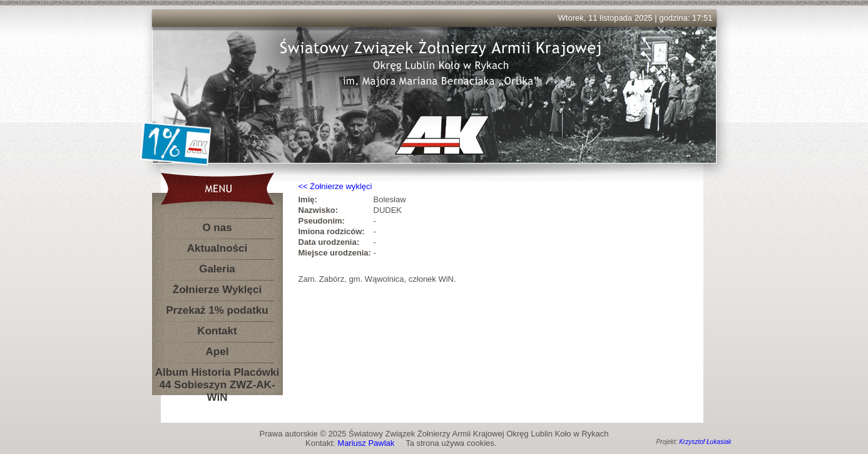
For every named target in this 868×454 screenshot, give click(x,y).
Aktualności (217, 248)
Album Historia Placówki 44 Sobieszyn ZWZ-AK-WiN (217, 375)
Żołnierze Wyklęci (217, 290)
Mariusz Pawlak (366, 443)
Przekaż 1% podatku (217, 310)
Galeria (217, 269)
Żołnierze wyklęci (341, 186)
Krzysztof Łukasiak (705, 442)
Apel (217, 352)
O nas (217, 228)
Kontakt (217, 331)
